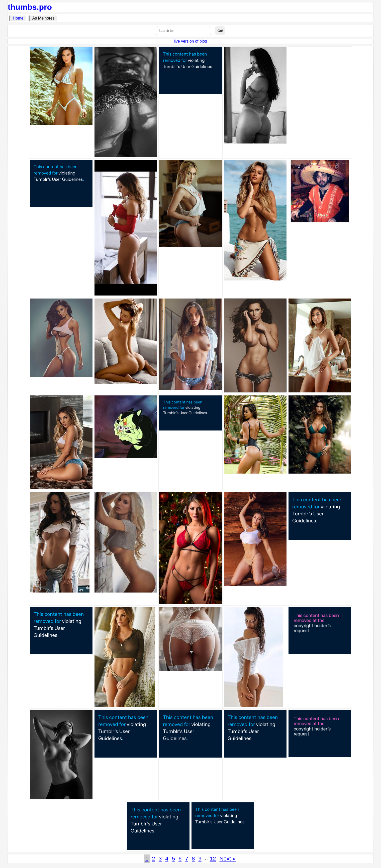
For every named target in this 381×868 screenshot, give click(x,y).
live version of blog (191, 41)
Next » (227, 859)
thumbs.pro (30, 7)
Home (18, 18)
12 (213, 859)
